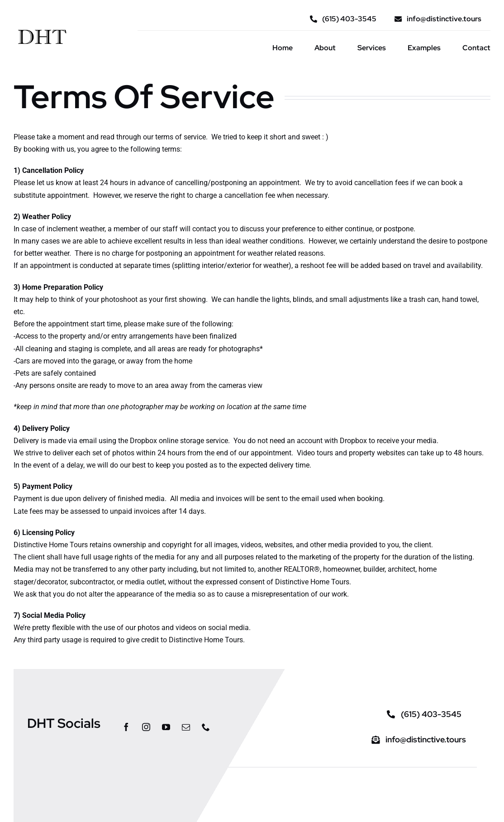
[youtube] (166, 727)
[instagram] (146, 727)
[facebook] (126, 727)
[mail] (186, 727)
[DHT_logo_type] (42, 27)
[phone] (206, 727)
